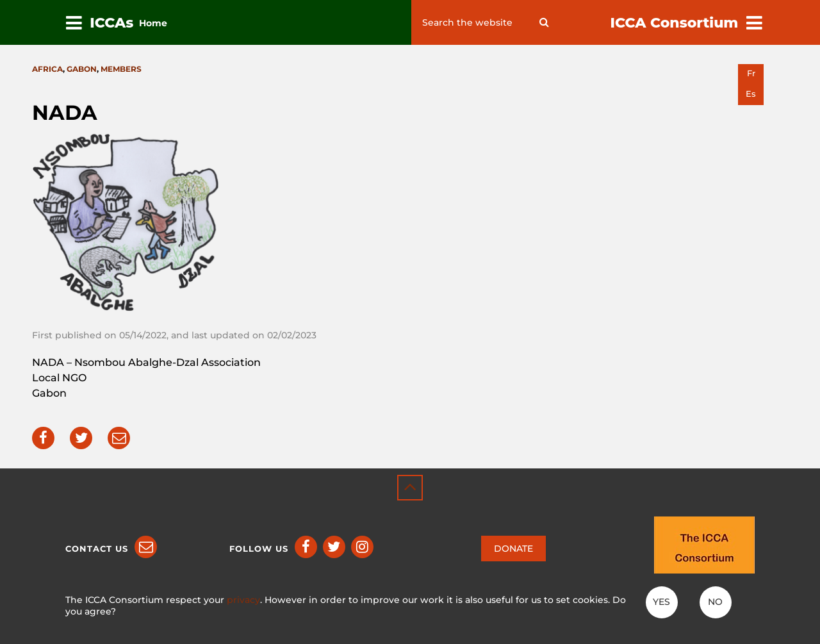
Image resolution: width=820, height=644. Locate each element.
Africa (47, 69)
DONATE (513, 549)
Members (121, 69)
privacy (243, 600)
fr (751, 73)
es (751, 94)
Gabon (82, 69)
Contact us (97, 549)
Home (153, 23)
